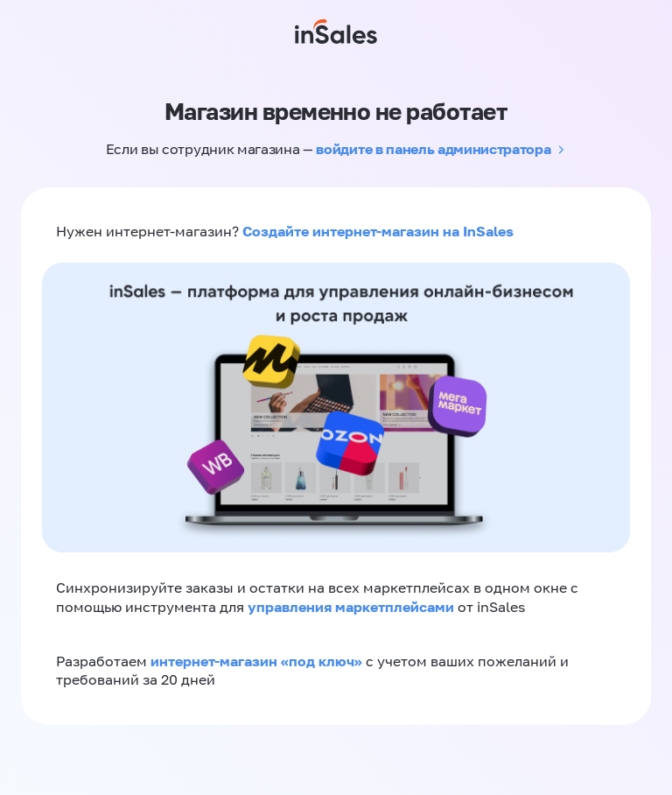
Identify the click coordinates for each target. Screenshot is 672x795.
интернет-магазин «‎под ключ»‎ (258, 661)
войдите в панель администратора (433, 149)
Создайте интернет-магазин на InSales (378, 231)
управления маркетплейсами (353, 607)
